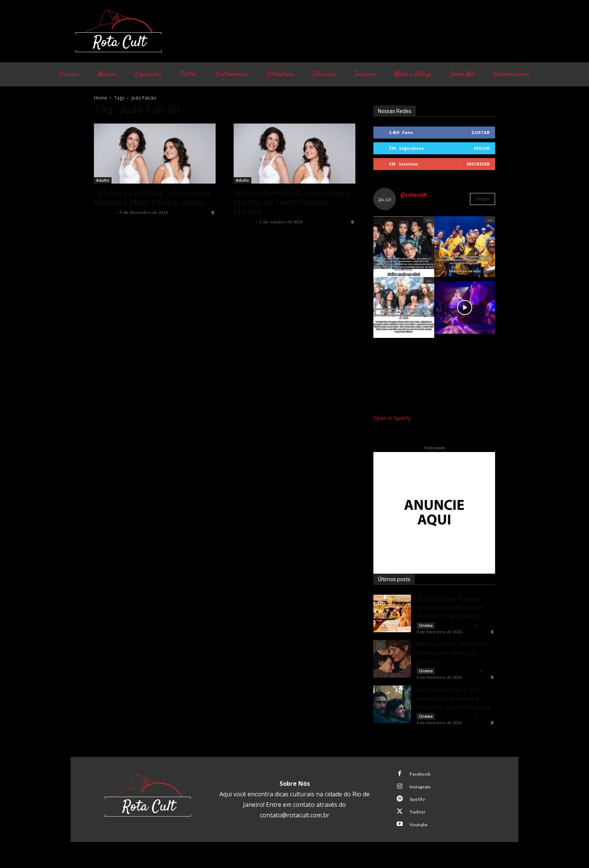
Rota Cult (104, 212)
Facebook (422, 775)
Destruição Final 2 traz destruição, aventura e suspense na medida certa (454, 698)
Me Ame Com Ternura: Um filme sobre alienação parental (454, 653)
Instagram (423, 788)
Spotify (419, 802)
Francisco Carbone (458, 671)
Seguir (482, 148)
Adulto (103, 180)
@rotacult (414, 195)
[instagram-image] (404, 247)
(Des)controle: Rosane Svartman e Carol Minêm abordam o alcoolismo (451, 607)
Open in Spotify (392, 418)
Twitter (420, 816)
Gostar (481, 132)
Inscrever (478, 164)
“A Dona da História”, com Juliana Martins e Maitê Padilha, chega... (152, 198)
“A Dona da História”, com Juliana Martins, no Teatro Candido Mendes (292, 202)
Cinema (426, 625)
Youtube (421, 830)
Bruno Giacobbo (455, 625)
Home (100, 98)
